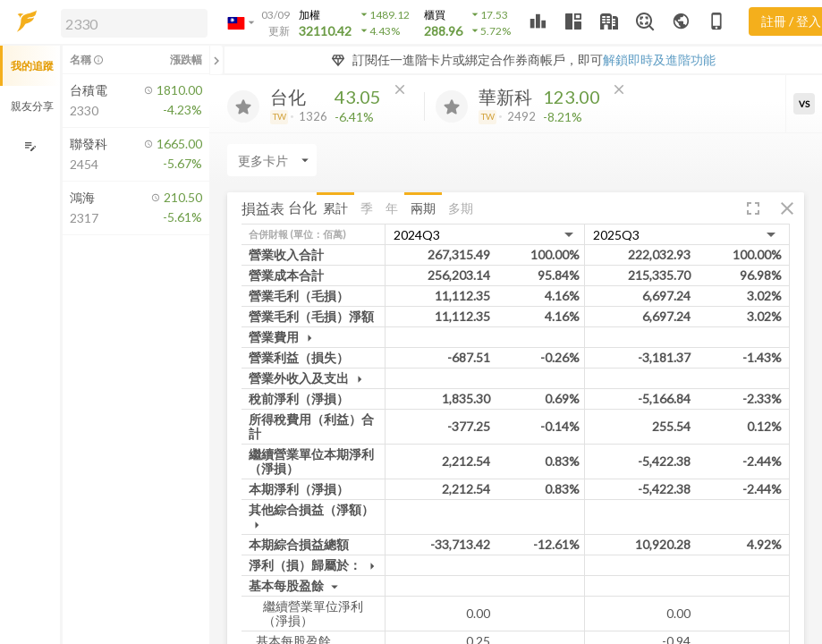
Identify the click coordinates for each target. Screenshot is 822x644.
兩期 (423, 208)
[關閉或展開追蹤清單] (216, 60)
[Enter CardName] (272, 160)
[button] (131, 22)
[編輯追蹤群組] (30, 146)
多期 (461, 208)
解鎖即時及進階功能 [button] (659, 59)
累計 (335, 208)
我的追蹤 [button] (32, 66)
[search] (134, 23)
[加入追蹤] (243, 106)
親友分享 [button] (32, 106)
